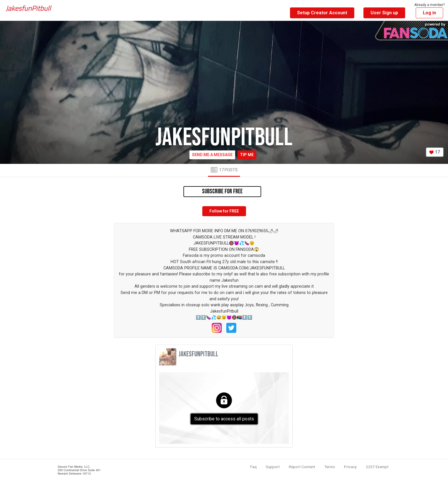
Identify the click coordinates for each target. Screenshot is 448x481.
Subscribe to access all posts (224, 419)
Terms (330, 467)
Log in (429, 13)
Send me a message (212, 155)
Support (273, 467)
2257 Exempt (377, 467)
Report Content (302, 467)
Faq (253, 467)
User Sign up (384, 13)
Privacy (350, 467)
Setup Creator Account (322, 13)
